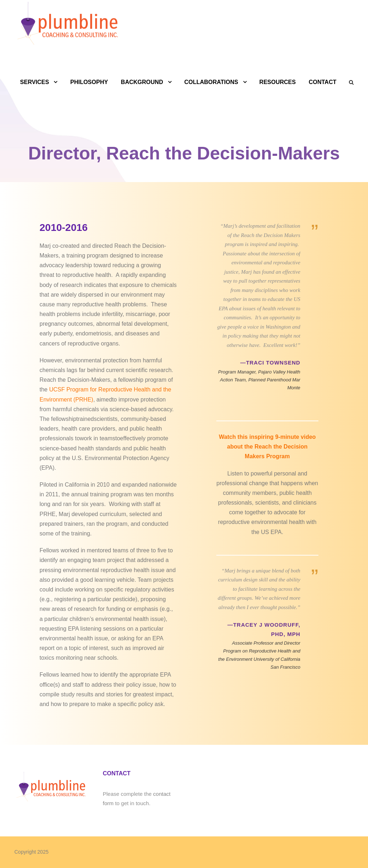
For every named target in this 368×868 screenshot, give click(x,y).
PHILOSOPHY (89, 82)
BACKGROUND (142, 82)
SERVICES (35, 82)
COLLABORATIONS (211, 82)
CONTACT (323, 82)
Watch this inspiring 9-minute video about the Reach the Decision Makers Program (267, 447)
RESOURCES (278, 82)
